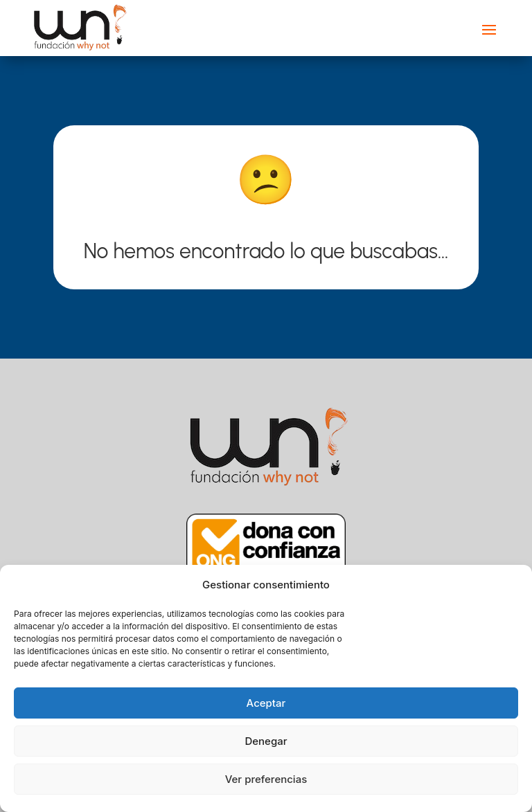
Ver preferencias (266, 779)
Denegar (266, 741)
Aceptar (266, 703)
